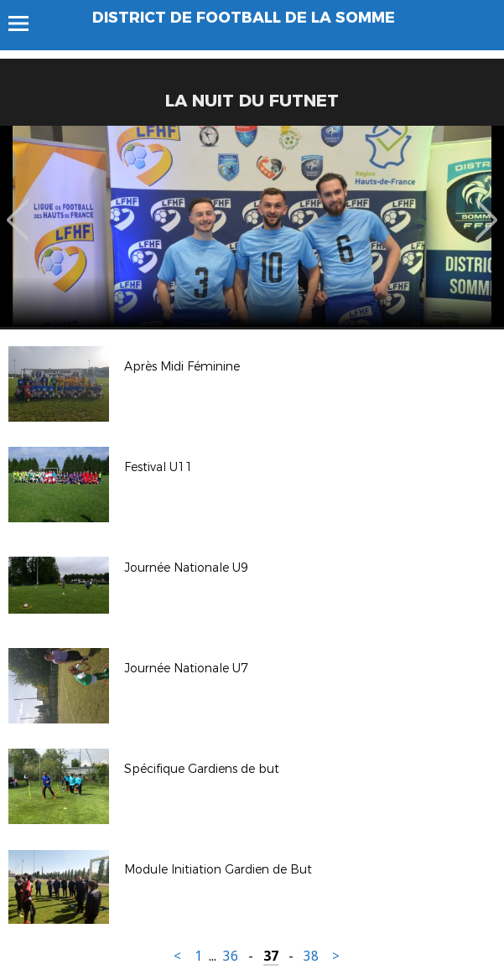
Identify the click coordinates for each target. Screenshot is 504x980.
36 (231, 956)
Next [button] (487, 208)
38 (311, 956)
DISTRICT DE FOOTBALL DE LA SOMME (244, 18)
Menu (26, 23)
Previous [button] (18, 208)
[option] (252, 226)
